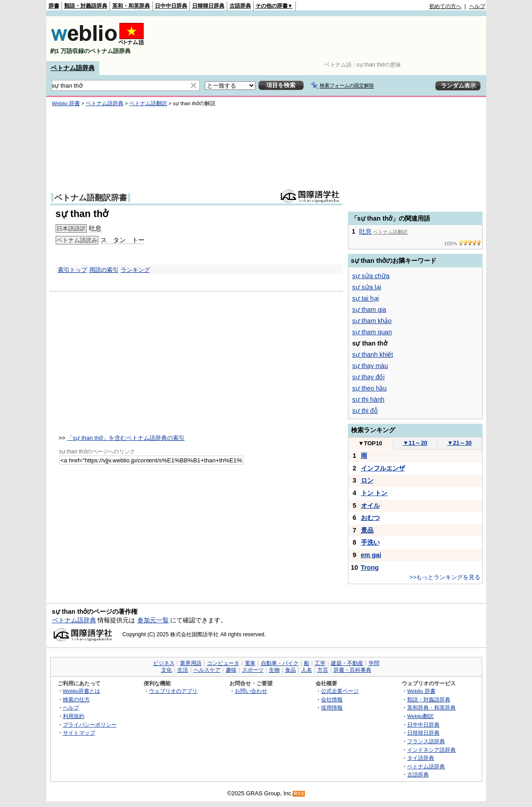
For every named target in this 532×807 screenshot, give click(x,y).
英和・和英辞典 (131, 6)
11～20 (415, 443)
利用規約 (74, 716)
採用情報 (332, 707)
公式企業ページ (340, 691)
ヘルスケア (207, 670)
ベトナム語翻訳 (148, 103)
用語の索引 (104, 270)
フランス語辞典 (426, 741)
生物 (274, 670)
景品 (367, 530)
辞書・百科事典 (352, 670)
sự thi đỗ (365, 411)
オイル (370, 505)
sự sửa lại (367, 287)
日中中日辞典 (171, 6)
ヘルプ (477, 6)
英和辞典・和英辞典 (431, 707)
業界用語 (191, 663)
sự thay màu (370, 366)
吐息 (95, 228)
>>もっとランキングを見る (445, 577)
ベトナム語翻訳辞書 (91, 198)
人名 (307, 670)
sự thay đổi (369, 377)
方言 (323, 670)
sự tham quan (372, 332)
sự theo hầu (370, 388)
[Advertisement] (322, 39)
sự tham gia (369, 310)
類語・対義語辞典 (86, 6)
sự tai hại (366, 298)
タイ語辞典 (421, 758)
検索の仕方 (76, 699)
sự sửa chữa (371, 276)
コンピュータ (223, 663)
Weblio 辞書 (66, 103)
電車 (250, 663)
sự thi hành (369, 399)
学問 (374, 663)
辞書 (54, 6)
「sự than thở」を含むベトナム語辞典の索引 (126, 438)
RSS (299, 794)
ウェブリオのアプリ (173, 691)
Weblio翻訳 (420, 716)
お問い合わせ (251, 691)
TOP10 (370, 443)
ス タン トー (123, 240)
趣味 (231, 670)
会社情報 (332, 699)
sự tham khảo (372, 321)
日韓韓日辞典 (208, 6)
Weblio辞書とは (81, 691)
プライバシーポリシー (90, 725)
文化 (167, 670)
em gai (371, 555)
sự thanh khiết (373, 355)
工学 (320, 663)
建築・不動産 (347, 663)
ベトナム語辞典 (73, 68)
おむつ (370, 518)
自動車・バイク (280, 663)
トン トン (374, 493)
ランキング (135, 270)
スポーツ (253, 670)
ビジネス (164, 663)
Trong (370, 568)
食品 (290, 670)
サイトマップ (79, 733)
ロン (367, 480)
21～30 (459, 443)
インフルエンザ (383, 468)
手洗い (370, 542)
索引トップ (73, 270)
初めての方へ (445, 6)
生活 (183, 670)
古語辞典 (240, 6)
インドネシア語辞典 (431, 750)
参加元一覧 (153, 620)
